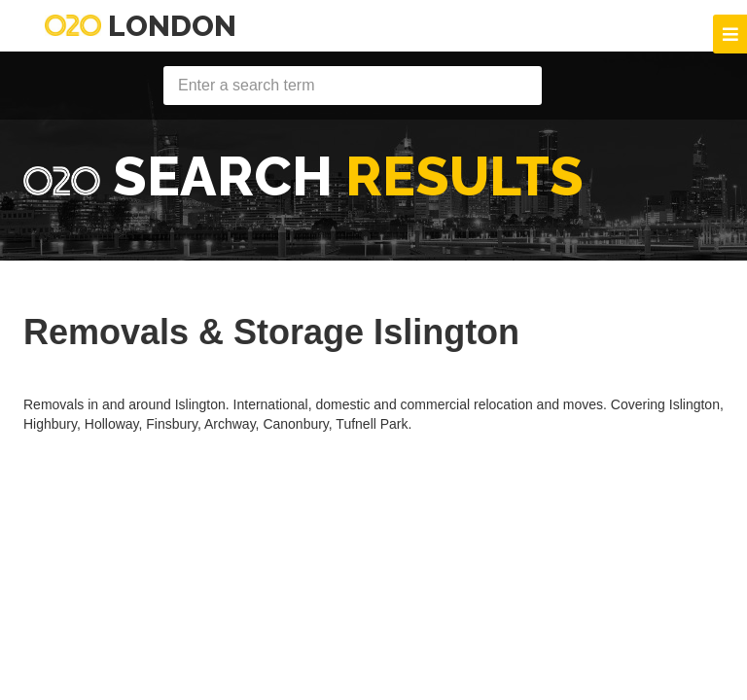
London (141, 26)
